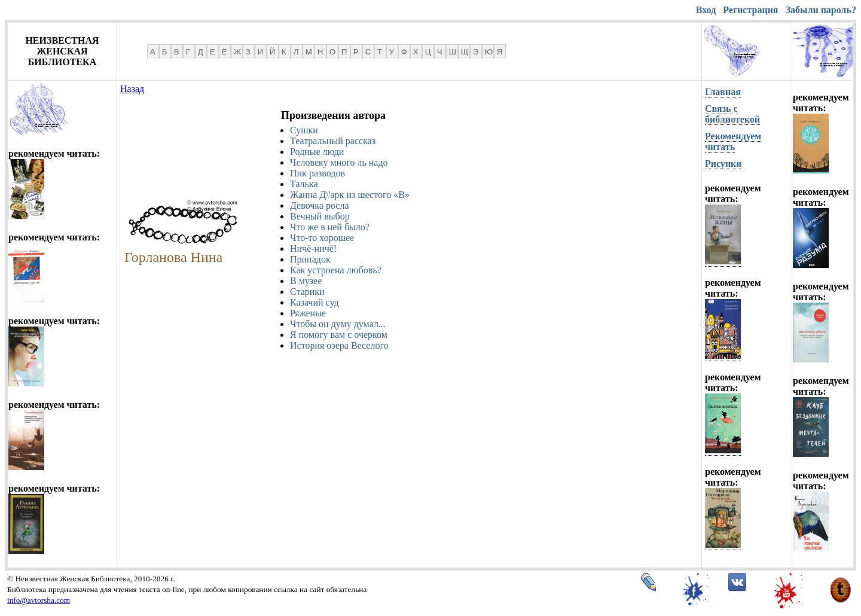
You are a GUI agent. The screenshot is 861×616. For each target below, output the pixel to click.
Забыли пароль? (821, 10)
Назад (132, 89)
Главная (723, 92)
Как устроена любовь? (336, 270)
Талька (304, 184)
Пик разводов (317, 173)
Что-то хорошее (322, 238)
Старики (307, 292)
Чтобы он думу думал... (338, 324)
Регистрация (750, 10)
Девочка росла (320, 205)
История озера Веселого (339, 345)
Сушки (304, 130)
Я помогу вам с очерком (339, 335)
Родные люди (317, 152)
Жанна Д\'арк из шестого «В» (350, 195)
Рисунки (723, 164)
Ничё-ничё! (313, 248)
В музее (306, 281)
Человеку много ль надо (339, 162)
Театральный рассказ (333, 141)
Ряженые (308, 313)
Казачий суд (315, 302)
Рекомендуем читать (733, 141)
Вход (706, 10)
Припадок (310, 259)
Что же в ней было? (330, 227)
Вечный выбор (320, 216)
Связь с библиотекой (732, 114)
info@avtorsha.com (39, 600)
